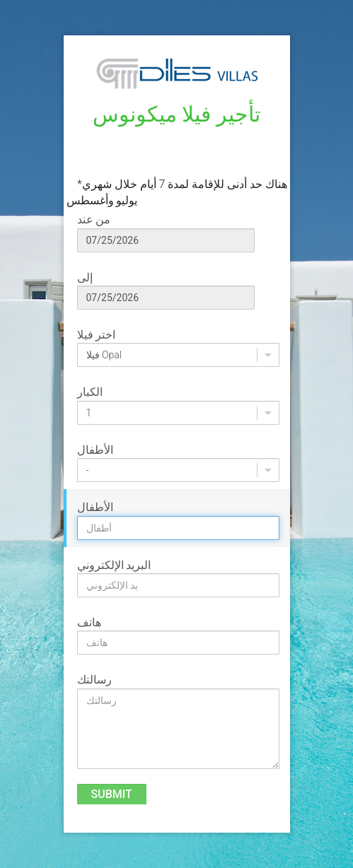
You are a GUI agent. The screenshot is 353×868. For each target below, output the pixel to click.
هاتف (89, 622)
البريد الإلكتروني (114, 565)
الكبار (90, 392)
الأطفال (95, 450)
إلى (85, 277)
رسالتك (94, 680)
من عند (94, 219)
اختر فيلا (97, 335)
